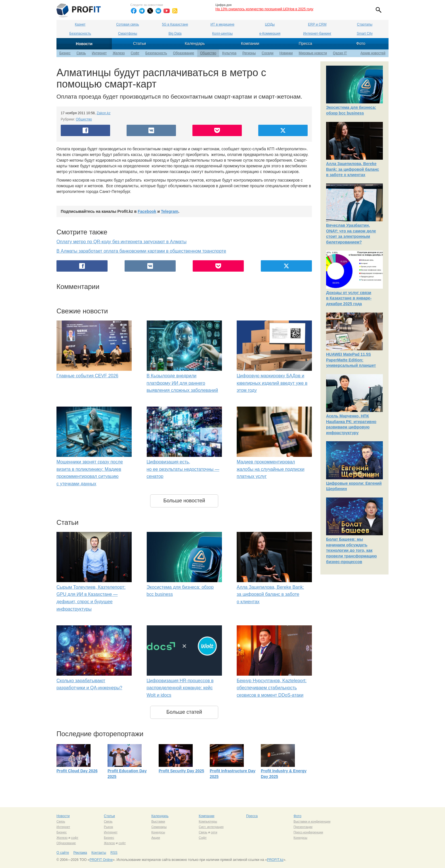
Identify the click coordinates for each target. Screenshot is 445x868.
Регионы (249, 53)
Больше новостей (184, 501)
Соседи (267, 53)
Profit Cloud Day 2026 (77, 771)
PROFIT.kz (275, 860)
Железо (119, 53)
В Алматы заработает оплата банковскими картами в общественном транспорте (141, 251)
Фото (361, 43)
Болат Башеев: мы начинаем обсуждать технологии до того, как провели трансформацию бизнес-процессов (351, 550)
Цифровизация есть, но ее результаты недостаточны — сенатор (183, 469)
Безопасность (80, 34)
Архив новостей (373, 53)
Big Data (175, 34)
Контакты (99, 853)
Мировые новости (313, 53)
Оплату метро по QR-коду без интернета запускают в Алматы (121, 242)
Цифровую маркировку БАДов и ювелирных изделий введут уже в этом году (272, 383)
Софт (135, 53)
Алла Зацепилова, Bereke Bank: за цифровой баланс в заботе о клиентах (270, 594)
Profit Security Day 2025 (181, 771)
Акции (156, 838)
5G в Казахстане (175, 24)
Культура (229, 53)
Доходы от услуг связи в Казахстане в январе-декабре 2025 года (349, 298)
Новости (84, 44)
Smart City (365, 34)
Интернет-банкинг (317, 34)
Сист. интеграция (211, 827)
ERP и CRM (317, 24)
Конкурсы (158, 832)
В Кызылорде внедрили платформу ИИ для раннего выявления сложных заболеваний (182, 383)
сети (214, 832)
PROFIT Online (101, 860)
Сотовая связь (127, 24)
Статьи (139, 43)
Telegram (170, 211)
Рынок (108, 827)
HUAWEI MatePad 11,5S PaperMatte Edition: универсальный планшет (351, 360)
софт (75, 838)
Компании (250, 43)
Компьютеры (208, 821)
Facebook (147, 211)
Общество (208, 53)
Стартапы (365, 24)
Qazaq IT (340, 53)
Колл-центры (222, 34)
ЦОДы (270, 24)
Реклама (80, 853)
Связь (81, 53)
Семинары (159, 827)
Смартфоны (128, 34)
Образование (184, 53)
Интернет (99, 53)
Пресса (305, 43)
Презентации (303, 827)
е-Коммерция (270, 34)
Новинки (286, 53)
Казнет (80, 24)
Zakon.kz (103, 113)
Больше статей (184, 712)
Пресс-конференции (308, 832)
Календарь (195, 43)
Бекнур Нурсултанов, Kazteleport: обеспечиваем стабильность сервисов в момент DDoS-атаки (272, 688)
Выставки (158, 821)
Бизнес (65, 53)
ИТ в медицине (222, 24)
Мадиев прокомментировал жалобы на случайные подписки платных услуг (271, 469)
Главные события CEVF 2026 (87, 376)
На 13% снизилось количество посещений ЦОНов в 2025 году (264, 9)
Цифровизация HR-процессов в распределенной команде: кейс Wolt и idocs (180, 688)
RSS (114, 853)
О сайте (63, 853)
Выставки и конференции (312, 821)
